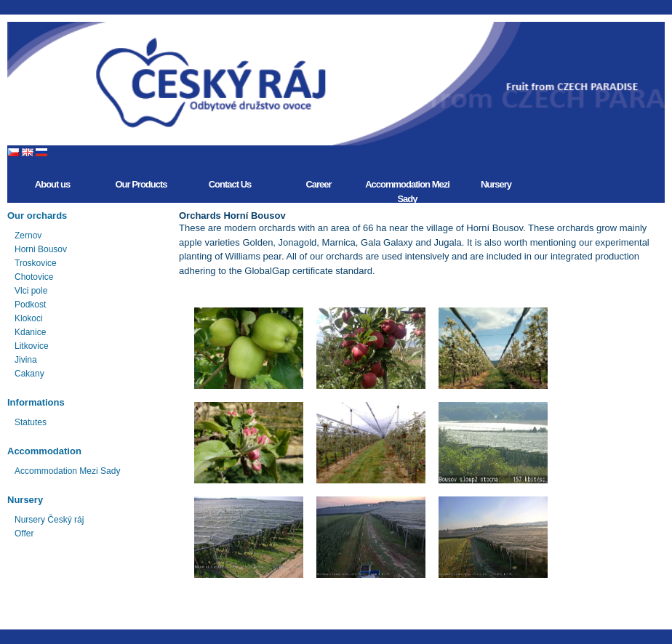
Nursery (496, 184)
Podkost (30, 305)
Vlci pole (31, 291)
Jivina (26, 360)
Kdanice (30, 332)
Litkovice (32, 346)
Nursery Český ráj (49, 520)
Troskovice (36, 263)
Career (318, 184)
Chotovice (34, 277)
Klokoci (29, 318)
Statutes (31, 422)
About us (52, 184)
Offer (24, 534)
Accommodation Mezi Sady (407, 191)
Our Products (141, 184)
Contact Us (230, 184)
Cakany (29, 374)
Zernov (28, 236)
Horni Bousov (41, 249)
